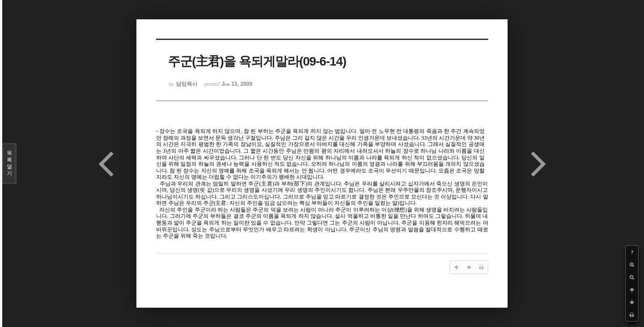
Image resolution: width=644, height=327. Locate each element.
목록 (9, 163)
